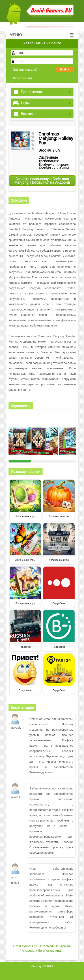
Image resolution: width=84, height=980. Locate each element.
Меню (42, 35)
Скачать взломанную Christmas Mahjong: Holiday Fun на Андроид (42, 180)
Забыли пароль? (25, 69)
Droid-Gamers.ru (25, 946)
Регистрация (22, 78)
